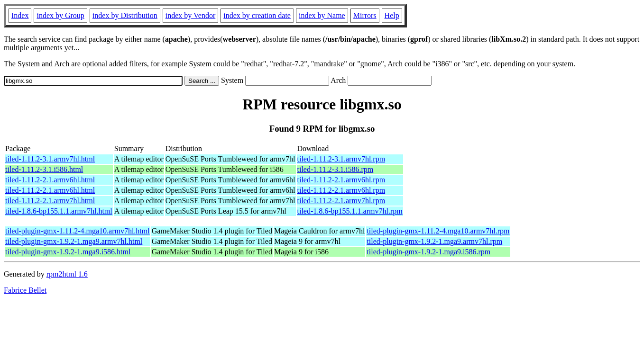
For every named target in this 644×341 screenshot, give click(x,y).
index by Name (322, 15)
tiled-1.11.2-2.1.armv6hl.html (50, 180)
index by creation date (257, 15)
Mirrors (365, 15)
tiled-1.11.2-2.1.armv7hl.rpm (341, 201)
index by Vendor (190, 15)
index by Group (60, 15)
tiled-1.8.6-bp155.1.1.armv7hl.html (59, 211)
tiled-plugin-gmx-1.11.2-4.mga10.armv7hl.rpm (438, 231)
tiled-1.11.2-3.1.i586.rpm (336, 169)
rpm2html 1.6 (67, 274)
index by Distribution (125, 15)
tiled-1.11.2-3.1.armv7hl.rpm (341, 159)
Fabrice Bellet (25, 290)
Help (392, 15)
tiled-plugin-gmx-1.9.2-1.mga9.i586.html (68, 252)
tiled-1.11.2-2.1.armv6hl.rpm (341, 180)
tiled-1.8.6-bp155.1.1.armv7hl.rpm (350, 211)
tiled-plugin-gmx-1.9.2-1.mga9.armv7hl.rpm (434, 241)
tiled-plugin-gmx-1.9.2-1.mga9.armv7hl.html (74, 241)
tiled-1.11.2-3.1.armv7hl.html (50, 159)
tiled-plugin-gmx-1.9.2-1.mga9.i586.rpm (428, 252)
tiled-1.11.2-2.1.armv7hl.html (50, 201)
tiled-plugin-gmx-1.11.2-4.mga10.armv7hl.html (78, 231)
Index (20, 15)
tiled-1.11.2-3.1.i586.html (44, 169)
